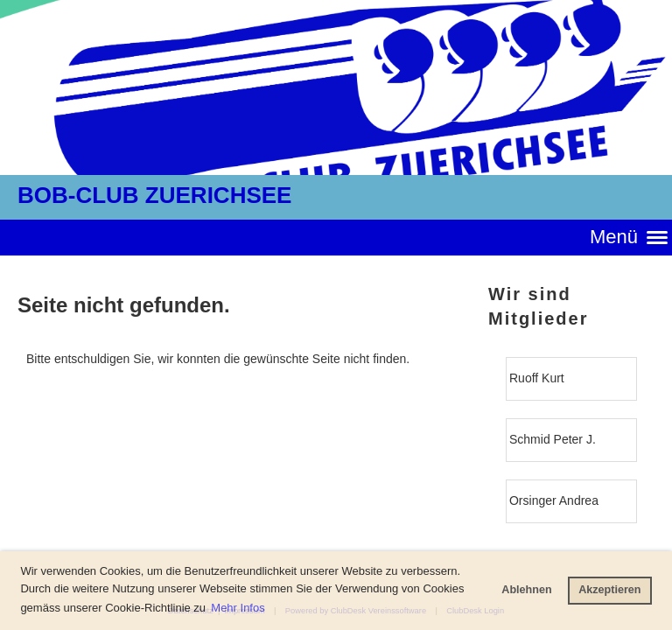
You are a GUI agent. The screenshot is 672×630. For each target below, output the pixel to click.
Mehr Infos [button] (238, 608)
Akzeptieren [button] (609, 590)
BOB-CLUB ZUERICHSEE (154, 195)
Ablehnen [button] (526, 590)
